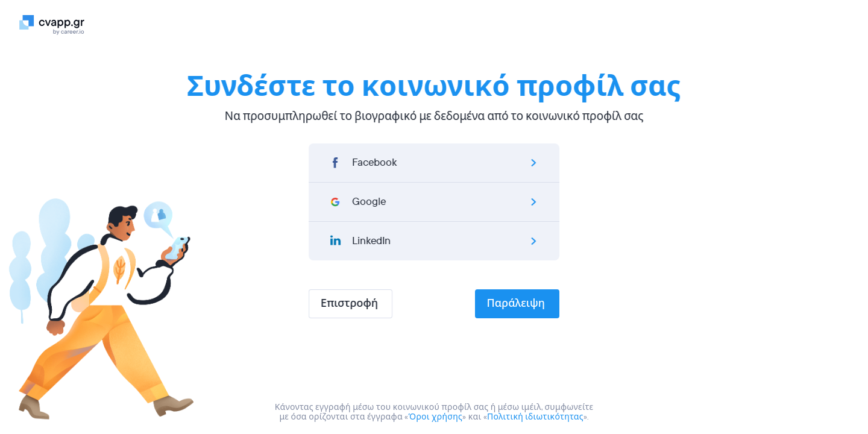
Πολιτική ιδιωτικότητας (535, 417)
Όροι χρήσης (436, 417)
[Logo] (57, 24)
